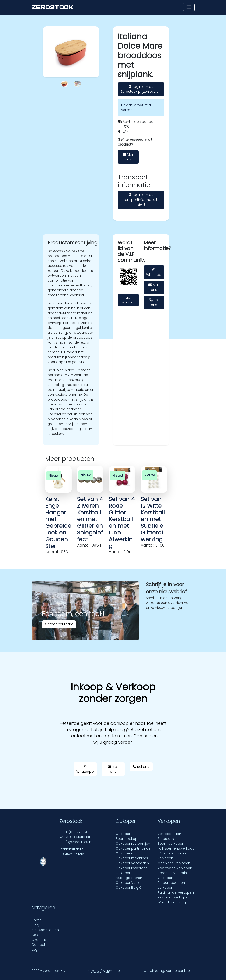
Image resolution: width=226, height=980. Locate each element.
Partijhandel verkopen (176, 892)
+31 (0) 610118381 (77, 837)
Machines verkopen (174, 863)
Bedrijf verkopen (171, 844)
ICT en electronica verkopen (173, 856)
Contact (38, 945)
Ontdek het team (59, 624)
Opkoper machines (132, 858)
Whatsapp (155, 272)
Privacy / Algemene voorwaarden (104, 971)
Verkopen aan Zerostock (169, 836)
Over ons (39, 940)
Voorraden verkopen (175, 868)
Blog (35, 925)
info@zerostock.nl (77, 842)
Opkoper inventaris (131, 868)
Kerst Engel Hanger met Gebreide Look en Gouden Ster (58, 522)
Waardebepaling (172, 902)
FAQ (35, 935)
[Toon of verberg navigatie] (189, 7)
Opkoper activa (129, 853)
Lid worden (128, 300)
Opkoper (123, 834)
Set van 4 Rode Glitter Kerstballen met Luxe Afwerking (122, 522)
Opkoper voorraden (132, 863)
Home (37, 920)
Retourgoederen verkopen (171, 885)
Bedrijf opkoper (128, 839)
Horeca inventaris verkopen (172, 875)
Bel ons (154, 302)
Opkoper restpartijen (133, 844)
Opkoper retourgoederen (129, 875)
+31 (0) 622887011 (76, 832)
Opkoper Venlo (128, 883)
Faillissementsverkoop (176, 848)
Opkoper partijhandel (133, 848)
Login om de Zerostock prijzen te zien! (141, 89)
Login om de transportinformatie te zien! (141, 200)
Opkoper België (128, 888)
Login (36, 949)
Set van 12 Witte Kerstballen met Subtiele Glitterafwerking (153, 519)
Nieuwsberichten (45, 930)
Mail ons (128, 157)
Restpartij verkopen (174, 897)
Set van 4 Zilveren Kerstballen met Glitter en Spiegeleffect (90, 519)
